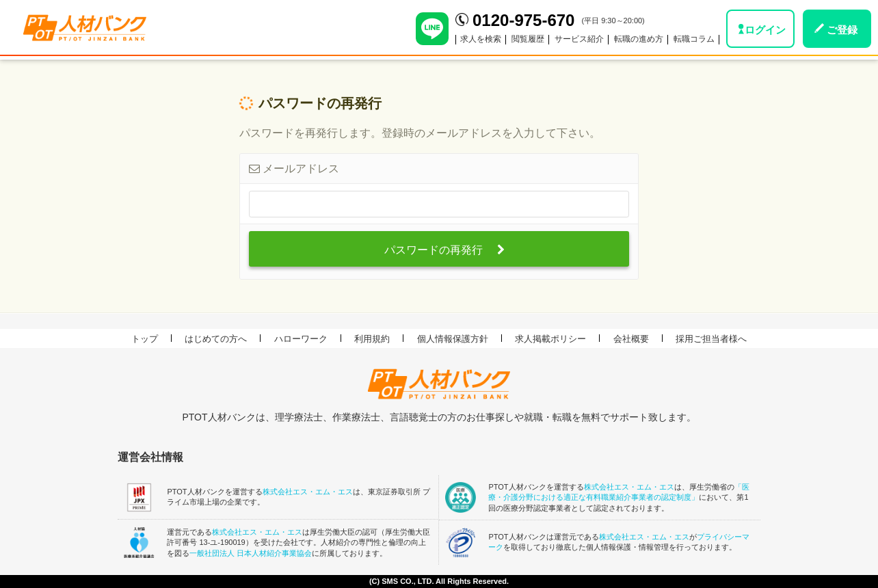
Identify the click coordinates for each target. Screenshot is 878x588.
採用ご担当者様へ (711, 339)
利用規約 (372, 339)
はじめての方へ (216, 339)
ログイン (765, 30)
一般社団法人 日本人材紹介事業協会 (251, 553)
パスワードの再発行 (444, 250)
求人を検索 (481, 39)
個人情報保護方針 (453, 339)
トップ (145, 339)
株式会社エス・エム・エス (308, 492)
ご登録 (842, 30)
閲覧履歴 (528, 39)
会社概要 (631, 339)
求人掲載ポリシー (550, 339)
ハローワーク (301, 339)
